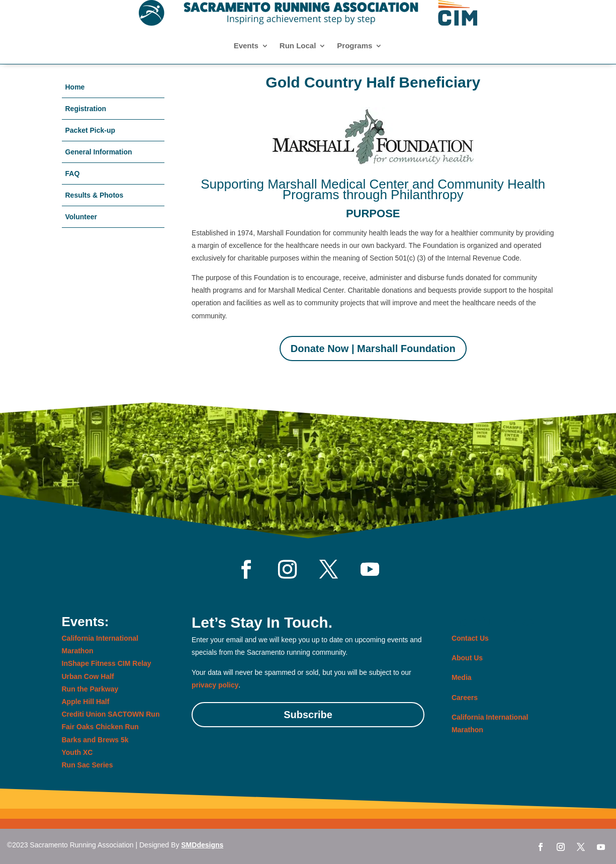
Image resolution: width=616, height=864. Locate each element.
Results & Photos (95, 195)
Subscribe (308, 715)
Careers (465, 698)
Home (75, 87)
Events (246, 46)
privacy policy (215, 685)
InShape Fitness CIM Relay (107, 663)
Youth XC (77, 752)
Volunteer (81, 217)
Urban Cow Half (88, 676)
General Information (99, 152)
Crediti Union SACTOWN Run (111, 714)
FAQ (73, 174)
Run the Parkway (90, 689)
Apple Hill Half (86, 702)
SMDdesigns (202, 845)
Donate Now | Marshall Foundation (373, 349)
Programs (355, 46)
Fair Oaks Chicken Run (100, 727)
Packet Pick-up (91, 130)
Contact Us (470, 638)
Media (462, 677)
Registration (86, 109)
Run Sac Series (87, 765)
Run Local (298, 46)
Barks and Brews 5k (95, 740)
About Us (467, 658)
